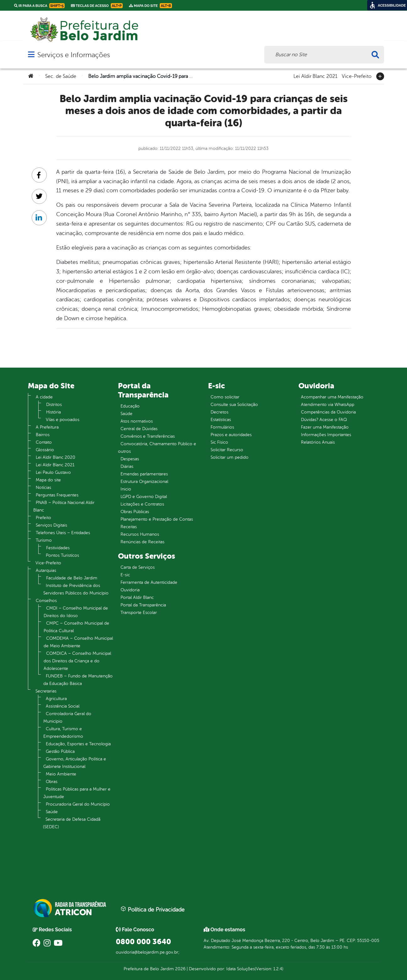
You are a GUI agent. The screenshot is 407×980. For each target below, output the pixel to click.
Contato (44, 442)
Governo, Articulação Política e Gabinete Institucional (75, 763)
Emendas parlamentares (144, 474)
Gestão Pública (60, 751)
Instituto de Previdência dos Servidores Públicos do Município (76, 589)
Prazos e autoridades (231, 435)
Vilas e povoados (63, 420)
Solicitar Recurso (227, 450)
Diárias (127, 466)
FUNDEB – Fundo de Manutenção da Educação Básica (78, 680)
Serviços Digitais (51, 525)
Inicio (126, 489)
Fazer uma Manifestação (325, 427)
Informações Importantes (326, 435)
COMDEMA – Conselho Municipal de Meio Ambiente (78, 642)
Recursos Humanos (140, 534)
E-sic (125, 575)
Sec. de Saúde (61, 76)
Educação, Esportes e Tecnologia (78, 744)
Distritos (54, 405)
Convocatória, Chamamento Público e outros (157, 448)
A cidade (44, 397)
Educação (130, 406)
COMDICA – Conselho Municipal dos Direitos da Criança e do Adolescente (77, 661)
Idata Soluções (241, 969)
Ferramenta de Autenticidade (149, 582)
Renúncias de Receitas (142, 542)
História (54, 412)
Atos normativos (137, 421)
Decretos (220, 412)
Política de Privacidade (153, 909)
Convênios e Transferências (148, 436)
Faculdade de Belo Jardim (72, 578)
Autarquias (46, 570)
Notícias (43, 487)
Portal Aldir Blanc (137, 597)
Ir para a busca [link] (39, 6)
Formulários (222, 427)
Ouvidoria (130, 590)
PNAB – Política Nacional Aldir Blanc (64, 506)
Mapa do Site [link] (150, 6)
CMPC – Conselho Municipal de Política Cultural (76, 627)
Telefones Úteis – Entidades (63, 533)
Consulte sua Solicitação (234, 405)
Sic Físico (219, 442)
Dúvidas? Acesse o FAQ (324, 420)
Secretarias (46, 691)
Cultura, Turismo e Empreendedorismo (63, 733)
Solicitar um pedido (230, 457)
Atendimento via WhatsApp (328, 405)
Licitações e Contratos (142, 504)
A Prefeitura (47, 427)
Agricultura (56, 699)
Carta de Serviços (138, 567)
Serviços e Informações (74, 55)
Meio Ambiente (61, 774)
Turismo (44, 540)
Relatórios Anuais (318, 442)
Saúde (52, 812)
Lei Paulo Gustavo (53, 472)
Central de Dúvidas (139, 429)
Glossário (45, 450)
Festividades (58, 548)
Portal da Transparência (143, 605)
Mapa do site (48, 480)
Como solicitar (225, 397)
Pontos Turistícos (62, 555)
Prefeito (43, 518)
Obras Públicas (135, 512)
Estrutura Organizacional (144, 482)
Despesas (130, 459)
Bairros (43, 435)
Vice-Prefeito (357, 76)
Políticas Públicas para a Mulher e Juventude (77, 793)
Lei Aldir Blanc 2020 (56, 457)
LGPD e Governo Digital (144, 497)
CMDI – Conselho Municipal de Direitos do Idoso (76, 612)
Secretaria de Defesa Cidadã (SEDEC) (72, 823)
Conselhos (46, 601)
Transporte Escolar (139, 613)
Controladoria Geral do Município (67, 717)
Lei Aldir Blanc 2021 (315, 76)
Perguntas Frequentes (57, 495)
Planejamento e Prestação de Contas (157, 519)
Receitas (129, 527)
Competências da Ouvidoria (328, 412)
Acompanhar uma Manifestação (332, 397)
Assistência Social (63, 706)
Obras (52, 782)
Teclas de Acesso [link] (97, 6)
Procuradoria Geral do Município (78, 804)
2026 (180, 969)
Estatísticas (221, 420)
